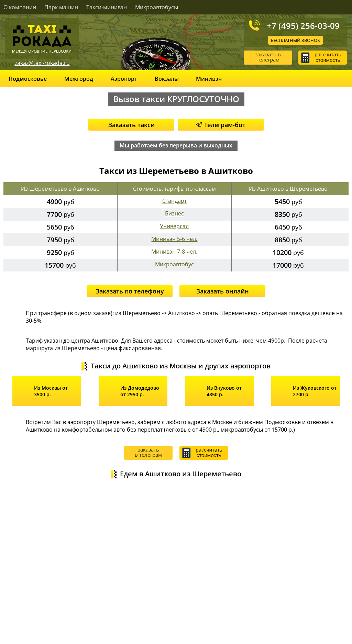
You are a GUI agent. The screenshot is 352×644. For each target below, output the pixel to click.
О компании (20, 7)
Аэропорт (124, 79)
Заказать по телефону (130, 291)
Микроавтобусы (157, 7)
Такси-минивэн (107, 7)
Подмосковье (28, 79)
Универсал (174, 226)
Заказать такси (131, 125)
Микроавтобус (174, 264)
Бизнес (174, 213)
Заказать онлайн (223, 291)
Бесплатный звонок (295, 40)
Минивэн (209, 79)
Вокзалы (167, 79)
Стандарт (174, 201)
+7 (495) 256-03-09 (303, 25)
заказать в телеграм (268, 57)
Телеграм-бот (221, 125)
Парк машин (61, 7)
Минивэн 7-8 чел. (174, 252)
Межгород (79, 79)
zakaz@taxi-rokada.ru (42, 63)
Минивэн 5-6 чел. (174, 239)
